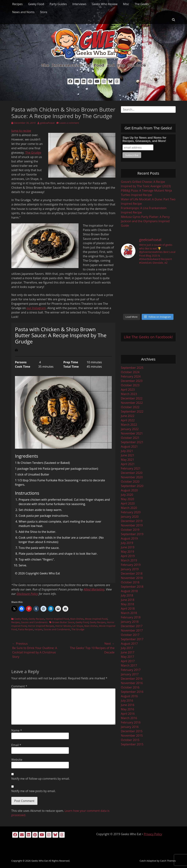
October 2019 (130, 530)
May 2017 (127, 657)
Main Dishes (77, 619)
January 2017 (130, 674)
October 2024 (130, 372)
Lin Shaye (78, 626)
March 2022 (129, 425)
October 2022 (130, 407)
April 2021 (128, 464)
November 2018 (132, 578)
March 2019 (129, 560)
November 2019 (132, 525)
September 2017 (132, 639)
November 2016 (132, 683)
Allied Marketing (94, 589)
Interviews (79, 4)
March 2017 (129, 665)
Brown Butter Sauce (63, 622)
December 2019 (132, 521)
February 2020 (131, 512)
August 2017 (129, 644)
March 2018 (129, 613)
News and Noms (23, 12)
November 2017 (132, 630)
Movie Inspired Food (96, 619)
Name (17, 730)
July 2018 (127, 595)
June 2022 (128, 416)
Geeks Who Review (105, 4)
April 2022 (128, 420)
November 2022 (132, 403)
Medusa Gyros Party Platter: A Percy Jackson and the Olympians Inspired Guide (145, 221)
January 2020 (130, 517)
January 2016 (130, 727)
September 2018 (132, 587)
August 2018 (129, 591)
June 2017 (128, 652)
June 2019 (128, 547)
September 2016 (132, 692)
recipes (39, 629)
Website (17, 760)
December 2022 (132, 398)
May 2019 (127, 552)
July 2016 (127, 700)
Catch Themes (168, 861)
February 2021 (131, 468)
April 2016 (128, 714)
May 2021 (127, 460)
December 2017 (132, 626)
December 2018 (132, 573)
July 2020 (127, 495)
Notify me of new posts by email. (34, 791)
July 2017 (127, 648)
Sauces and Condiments (34, 622)
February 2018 (131, 617)
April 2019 (128, 556)
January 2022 (130, 429)
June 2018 (128, 600)
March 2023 (129, 394)
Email (16, 745)
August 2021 (129, 446)
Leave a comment (69, 123)
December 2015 (132, 731)
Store (44, 12)
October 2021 (130, 438)
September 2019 (132, 534)
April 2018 (128, 609)
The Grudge (33, 153)
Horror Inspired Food (57, 619)
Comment (19, 686)
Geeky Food (36, 4)
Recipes (17, 4)
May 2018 (127, 604)
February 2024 (131, 376)
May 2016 (127, 709)
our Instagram (36, 308)
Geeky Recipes (36, 619)
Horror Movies (63, 626)
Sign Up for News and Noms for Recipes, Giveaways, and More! (144, 139)
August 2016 (129, 696)
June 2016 (128, 705)
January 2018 (130, 622)
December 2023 (132, 381)
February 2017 (131, 670)
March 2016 (129, 718)
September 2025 (132, 368)
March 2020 (129, 508)
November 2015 (132, 736)
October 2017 (130, 635)
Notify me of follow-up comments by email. (41, 779)
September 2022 (132, 411)
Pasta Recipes (26, 629)
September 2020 (132, 486)
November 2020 (132, 477)
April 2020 (128, 503)
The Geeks (142, 4)
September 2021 (132, 442)
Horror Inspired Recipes (41, 626)
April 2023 (128, 390)
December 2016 (132, 679)
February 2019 (131, 565)
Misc (126, 4)
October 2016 (130, 687)
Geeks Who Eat (40, 861)
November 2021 (132, 433)
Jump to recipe (21, 131)
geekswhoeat (47, 123)
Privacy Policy (153, 834)
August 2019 (129, 538)
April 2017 (128, 661)
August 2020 (129, 490)
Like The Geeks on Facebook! (148, 337)
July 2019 (127, 543)
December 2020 (132, 473)
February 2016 (131, 722)
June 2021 (128, 455)
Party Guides (58, 4)
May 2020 (127, 499)
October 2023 (130, 385)
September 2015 (132, 744)
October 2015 (130, 740)
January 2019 (130, 569)
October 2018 (130, 582)
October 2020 (130, 482)
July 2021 (127, 451)
